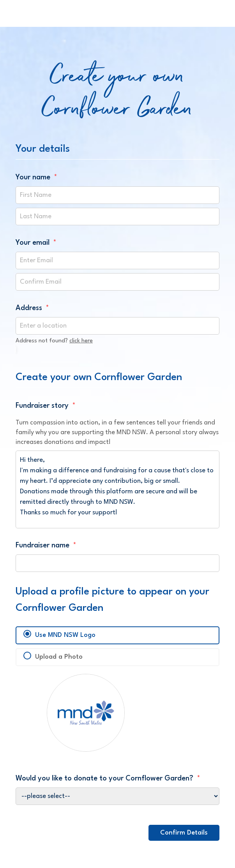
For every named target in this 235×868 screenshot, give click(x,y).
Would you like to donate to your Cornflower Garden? (108, 779)
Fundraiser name (46, 545)
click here (81, 341)
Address (32, 308)
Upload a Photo (59, 657)
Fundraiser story (46, 406)
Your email (36, 243)
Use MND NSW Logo (65, 635)
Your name (36, 177)
